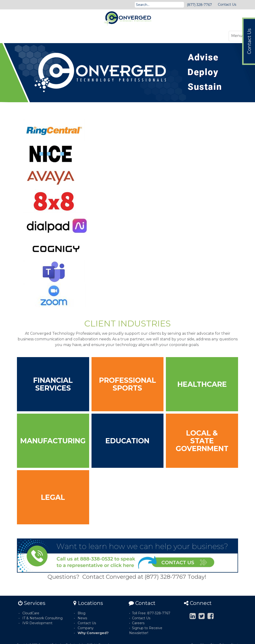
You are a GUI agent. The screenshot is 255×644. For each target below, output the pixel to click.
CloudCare (31, 613)
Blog (82, 613)
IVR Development (37, 623)
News (82, 618)
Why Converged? (93, 633)
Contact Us (227, 4)
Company (86, 628)
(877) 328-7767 (199, 5)
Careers (138, 623)
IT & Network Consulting (42, 618)
